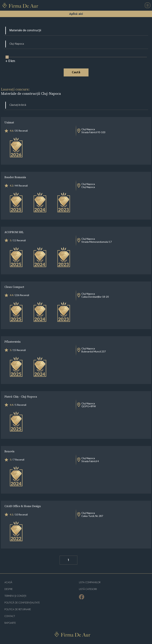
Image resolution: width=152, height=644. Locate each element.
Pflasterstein (13, 342)
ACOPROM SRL (14, 232)
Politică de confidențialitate (22, 603)
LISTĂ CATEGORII (88, 589)
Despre (9, 589)
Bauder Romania (15, 177)
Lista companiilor (90, 582)
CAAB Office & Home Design (23, 506)
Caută (76, 72)
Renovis (9, 451)
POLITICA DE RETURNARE (18, 609)
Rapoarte (10, 623)
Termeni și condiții (15, 596)
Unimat (9, 122)
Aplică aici (76, 14)
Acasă (8, 582)
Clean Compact (14, 287)
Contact (10, 616)
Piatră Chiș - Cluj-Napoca (21, 396)
